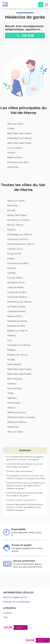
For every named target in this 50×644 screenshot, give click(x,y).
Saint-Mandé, (14, 364)
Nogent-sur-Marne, (18, 331)
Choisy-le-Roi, (14, 254)
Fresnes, (12, 268)
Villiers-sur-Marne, (17, 422)
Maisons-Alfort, (15, 157)
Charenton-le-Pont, (18, 239)
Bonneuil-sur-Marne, (18, 220)
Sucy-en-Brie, (14, 388)
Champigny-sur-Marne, (20, 138)
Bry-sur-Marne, (15, 225)
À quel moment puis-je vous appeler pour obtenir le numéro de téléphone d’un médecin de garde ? (26, 486)
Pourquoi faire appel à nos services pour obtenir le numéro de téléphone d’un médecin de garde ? (25, 507)
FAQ (5, 617)
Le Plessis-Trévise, (16, 307)
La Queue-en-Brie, (17, 292)
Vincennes (13, 167)
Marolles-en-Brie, (16, 326)
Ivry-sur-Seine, (15, 148)
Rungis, (11, 360)
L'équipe (7, 613)
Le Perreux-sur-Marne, (19, 302)
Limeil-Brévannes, (17, 311)
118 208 (25, 35)
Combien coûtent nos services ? (21, 500)
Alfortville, (13, 206)
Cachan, (11, 230)
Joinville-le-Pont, (16, 283)
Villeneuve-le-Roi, (17, 412)
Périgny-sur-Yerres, (17, 355)
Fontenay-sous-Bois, (18, 162)
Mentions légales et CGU (15, 597)
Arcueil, (11, 210)
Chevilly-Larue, (15, 249)
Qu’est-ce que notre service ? (20, 471)
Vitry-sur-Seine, (15, 124)
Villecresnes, (14, 403)
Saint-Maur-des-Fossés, (19, 133)
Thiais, (10, 393)
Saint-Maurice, (15, 379)
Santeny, (12, 384)
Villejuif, (11, 153)
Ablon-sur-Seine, (16, 201)
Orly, (10, 340)
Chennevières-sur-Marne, (21, 244)
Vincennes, (13, 427)
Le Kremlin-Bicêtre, (17, 297)
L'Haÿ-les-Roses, (16, 287)
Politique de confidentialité (17, 602)
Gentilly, (12, 273)
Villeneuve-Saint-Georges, (21, 417)
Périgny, (12, 350)
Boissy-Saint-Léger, (17, 215)
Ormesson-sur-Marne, (19, 345)
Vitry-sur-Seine (15, 432)
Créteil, (11, 129)
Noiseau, (12, 335)
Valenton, (12, 398)
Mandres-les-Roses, (17, 321)
